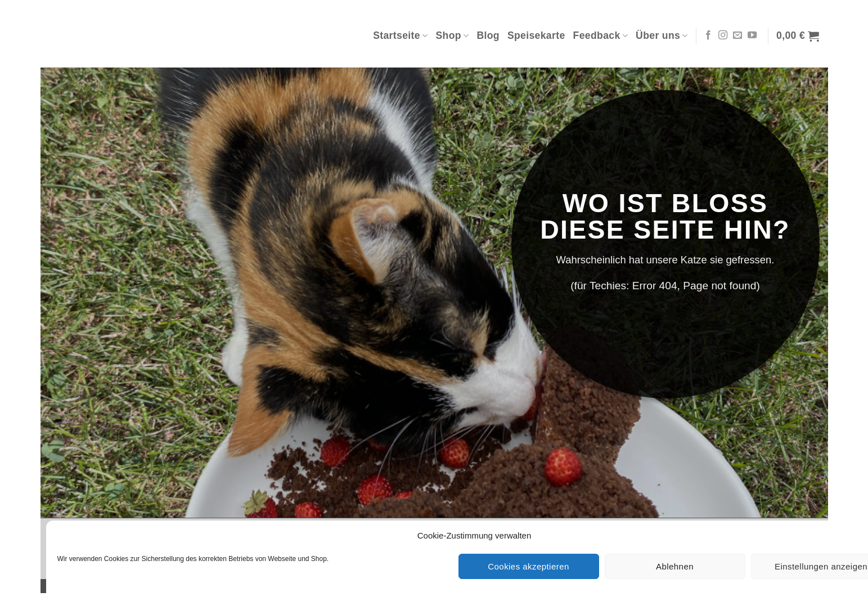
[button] (798, 36)
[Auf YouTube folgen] (752, 35)
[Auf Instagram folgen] (723, 35)
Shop (452, 35)
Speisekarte (536, 35)
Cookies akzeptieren (528, 566)
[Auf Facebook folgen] (708, 35)
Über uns (662, 35)
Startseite (400, 35)
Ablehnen (675, 566)
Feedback (601, 35)
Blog (488, 35)
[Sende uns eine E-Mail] (737, 35)
